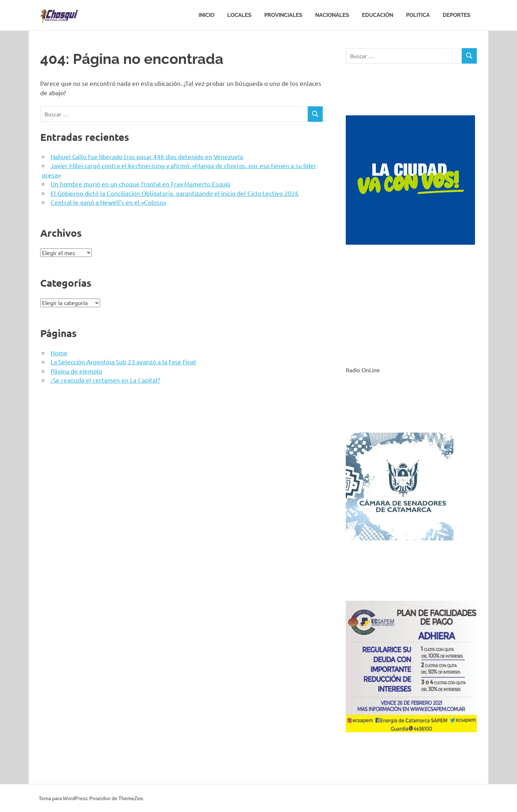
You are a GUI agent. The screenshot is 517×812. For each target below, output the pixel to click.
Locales (239, 15)
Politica (418, 15)
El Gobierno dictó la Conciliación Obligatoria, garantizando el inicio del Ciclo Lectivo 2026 (175, 193)
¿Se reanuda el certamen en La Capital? (105, 380)
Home (59, 353)
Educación (378, 15)
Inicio (206, 15)
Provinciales (283, 15)
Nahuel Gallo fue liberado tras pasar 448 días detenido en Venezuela (147, 156)
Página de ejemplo (76, 371)
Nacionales (332, 15)
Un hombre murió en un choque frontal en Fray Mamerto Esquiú (141, 184)
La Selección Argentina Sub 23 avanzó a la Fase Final (123, 362)
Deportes (457, 15)
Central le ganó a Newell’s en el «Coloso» (108, 202)
